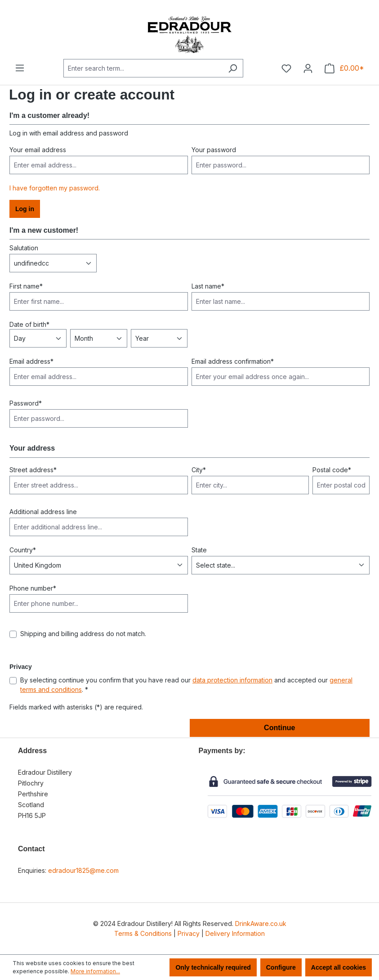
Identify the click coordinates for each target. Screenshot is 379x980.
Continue (279, 728)
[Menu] (20, 68)
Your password (214, 150)
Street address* (33, 470)
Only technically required (213, 967)
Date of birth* (29, 324)
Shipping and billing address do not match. (83, 634)
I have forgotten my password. (55, 188)
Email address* (31, 361)
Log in (25, 209)
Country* (23, 550)
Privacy (189, 933)
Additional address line (43, 512)
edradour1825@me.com (83, 870)
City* (199, 470)
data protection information (232, 680)
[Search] (233, 68)
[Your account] (308, 68)
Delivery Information (235, 933)
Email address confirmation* (233, 361)
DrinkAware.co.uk (261, 924)
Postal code (332, 470)
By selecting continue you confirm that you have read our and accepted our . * (186, 685)
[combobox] (143, 68)
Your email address (38, 150)
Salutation (24, 248)
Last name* (208, 286)
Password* (26, 403)
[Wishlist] (286, 68)
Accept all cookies (339, 967)
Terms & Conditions (143, 933)
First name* (26, 286)
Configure (281, 967)
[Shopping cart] (344, 68)
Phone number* (33, 588)
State (199, 550)
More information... (95, 971)
